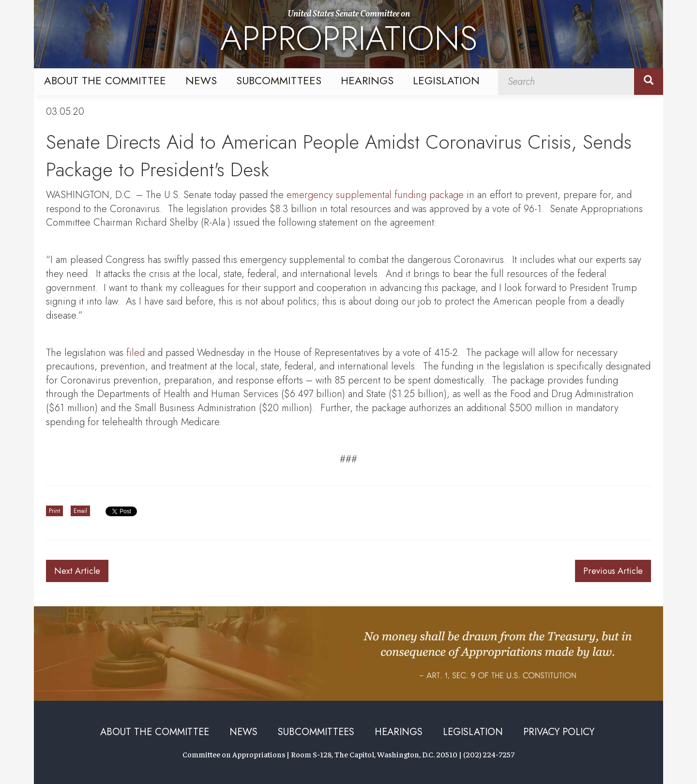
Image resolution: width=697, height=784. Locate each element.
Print (54, 511)
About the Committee (105, 80)
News (201, 80)
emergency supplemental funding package (375, 195)
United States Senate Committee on (349, 35)
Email (80, 511)
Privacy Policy (559, 732)
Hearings (367, 80)
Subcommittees (279, 80)
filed (136, 353)
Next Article (77, 571)
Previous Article (613, 571)
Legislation (446, 80)
